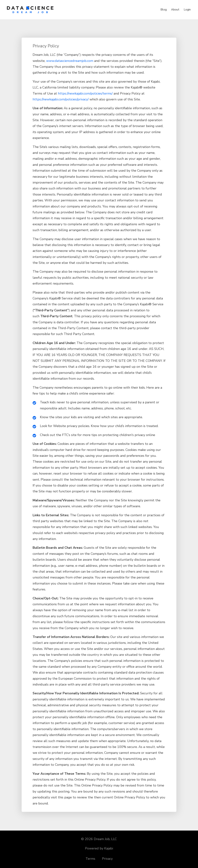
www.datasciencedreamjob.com (70, 61)
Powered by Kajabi (99, 848)
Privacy (107, 859)
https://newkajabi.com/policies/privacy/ (61, 99)
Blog (164, 10)
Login (187, 10)
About (175, 10)
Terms (90, 859)
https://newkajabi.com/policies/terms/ (85, 93)
